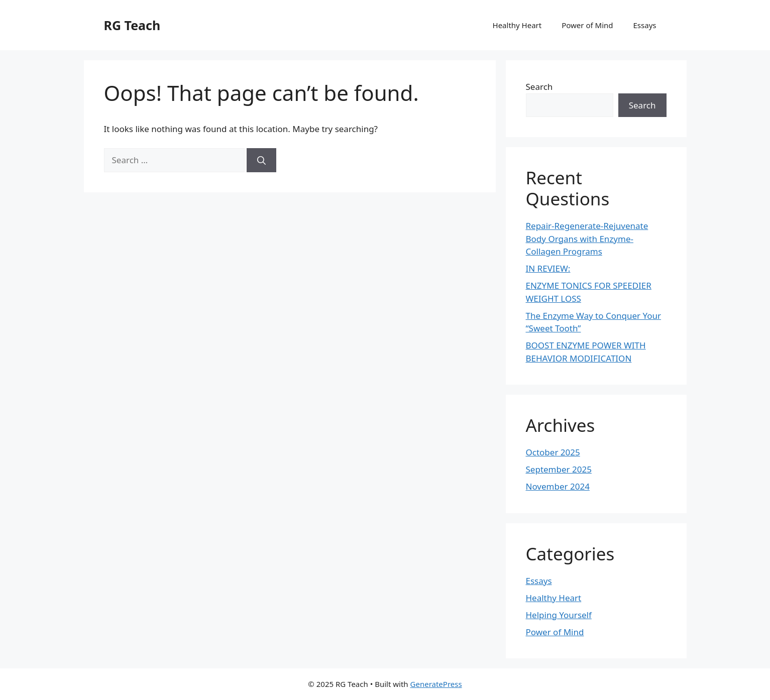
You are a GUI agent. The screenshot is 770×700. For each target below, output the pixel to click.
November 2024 (558, 486)
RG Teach (132, 25)
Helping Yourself (559, 615)
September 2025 (559, 469)
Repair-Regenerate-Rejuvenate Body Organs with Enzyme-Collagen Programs (587, 239)
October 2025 (553, 452)
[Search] (261, 160)
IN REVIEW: (548, 268)
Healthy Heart (517, 25)
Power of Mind (587, 25)
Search (539, 87)
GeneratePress (436, 684)
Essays (645, 25)
